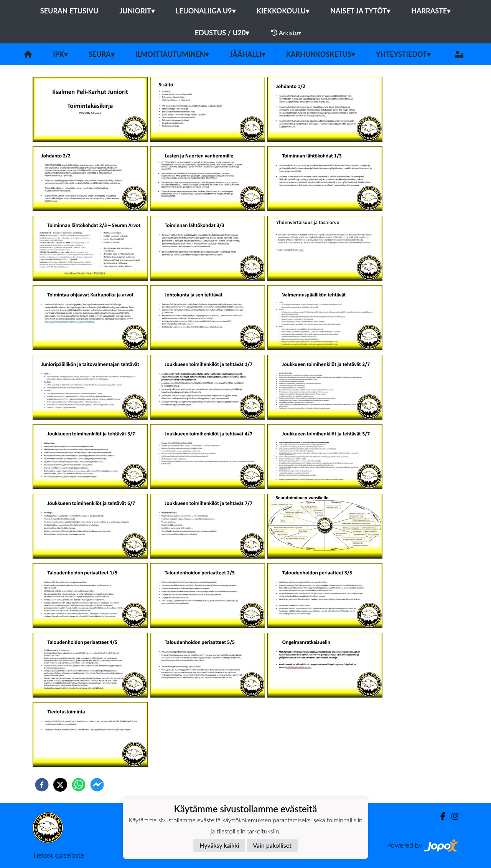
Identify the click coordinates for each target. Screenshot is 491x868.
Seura (101, 54)
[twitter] (60, 785)
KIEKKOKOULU (283, 11)
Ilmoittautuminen (172, 54)
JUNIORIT (137, 11)
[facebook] (42, 785)
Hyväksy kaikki (219, 845)
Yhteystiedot (403, 54)
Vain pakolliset (272, 845)
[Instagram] (452, 816)
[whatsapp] (79, 785)
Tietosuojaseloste (58, 855)
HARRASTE (431, 11)
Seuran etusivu (69, 11)
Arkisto (286, 33)
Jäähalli (247, 54)
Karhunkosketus (320, 54)
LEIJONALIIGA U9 (206, 11)
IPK (60, 54)
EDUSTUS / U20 (222, 33)
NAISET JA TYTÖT (360, 11)
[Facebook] (440, 816)
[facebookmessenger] (97, 785)
